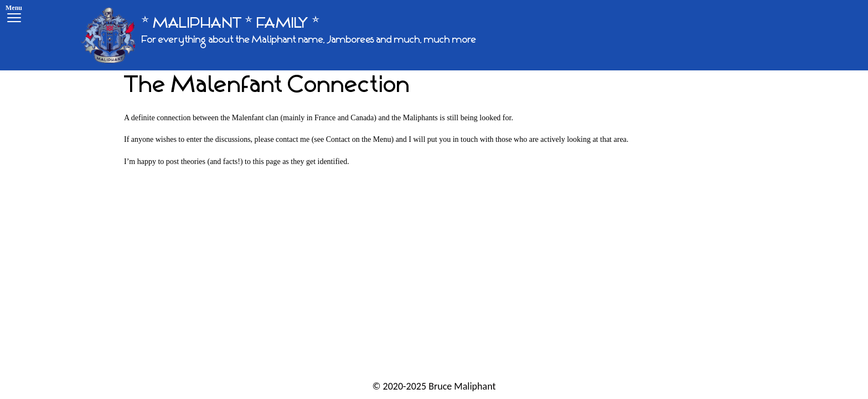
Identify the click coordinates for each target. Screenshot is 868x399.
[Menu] (14, 15)
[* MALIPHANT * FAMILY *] (278, 35)
